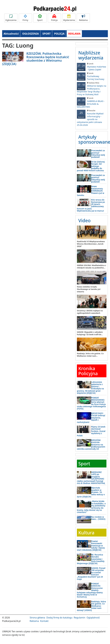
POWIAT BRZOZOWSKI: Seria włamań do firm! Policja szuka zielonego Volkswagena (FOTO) (91, 403)
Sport (40, 18)
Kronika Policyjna (88, 371)
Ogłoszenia (11, 18)
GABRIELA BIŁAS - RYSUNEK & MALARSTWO (92, 103)
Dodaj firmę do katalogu (59, 618)
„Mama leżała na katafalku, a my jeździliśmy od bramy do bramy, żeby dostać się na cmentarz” (91, 507)
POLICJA (59, 34)
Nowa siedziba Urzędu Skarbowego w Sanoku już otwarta (89, 289)
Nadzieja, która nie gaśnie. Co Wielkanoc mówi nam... (90, 355)
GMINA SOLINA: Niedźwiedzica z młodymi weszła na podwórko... (91, 266)
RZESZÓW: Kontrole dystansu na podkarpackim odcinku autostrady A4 (91, 445)
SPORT (47, 34)
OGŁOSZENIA (31, 34)
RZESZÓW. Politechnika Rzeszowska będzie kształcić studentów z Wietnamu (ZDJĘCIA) (36, 59)
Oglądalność (93, 618)
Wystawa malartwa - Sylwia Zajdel (92, 67)
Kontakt (44, 621)
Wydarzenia (69, 18)
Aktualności (11, 34)
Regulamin (80, 618)
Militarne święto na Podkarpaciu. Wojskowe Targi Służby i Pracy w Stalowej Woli (92, 89)
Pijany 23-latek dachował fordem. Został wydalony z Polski (91, 431)
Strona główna (37, 618)
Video (84, 220)
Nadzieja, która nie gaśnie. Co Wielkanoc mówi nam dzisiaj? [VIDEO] (91, 606)
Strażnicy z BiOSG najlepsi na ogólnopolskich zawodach (90, 312)
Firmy (25, 18)
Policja (54, 18)
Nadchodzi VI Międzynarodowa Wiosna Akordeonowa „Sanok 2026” (91, 244)
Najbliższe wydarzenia (91, 55)
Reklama (83, 18)
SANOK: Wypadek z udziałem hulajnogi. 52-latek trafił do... (90, 333)
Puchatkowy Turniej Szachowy (92, 76)
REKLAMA (74, 34)
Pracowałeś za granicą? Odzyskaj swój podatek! (98, 154)
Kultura (86, 533)
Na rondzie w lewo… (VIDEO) (98, 518)
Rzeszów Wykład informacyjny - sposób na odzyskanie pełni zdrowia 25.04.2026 (92, 118)
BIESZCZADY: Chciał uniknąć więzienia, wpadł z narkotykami (91, 418)
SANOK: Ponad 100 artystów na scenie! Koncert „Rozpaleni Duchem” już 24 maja (91, 574)
